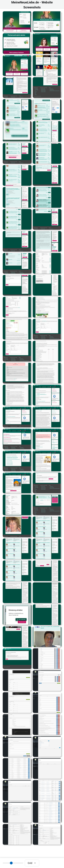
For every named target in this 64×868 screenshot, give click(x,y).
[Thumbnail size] (13, 863)
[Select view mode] (32, 863)
